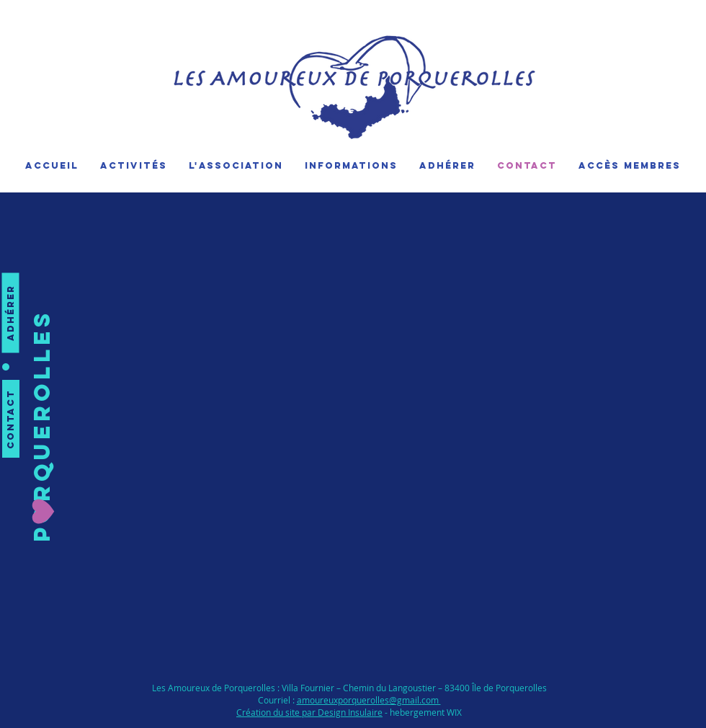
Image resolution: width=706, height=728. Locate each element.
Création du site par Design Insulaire (309, 712)
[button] (43, 425)
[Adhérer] (11, 313)
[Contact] (11, 419)
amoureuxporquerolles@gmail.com (369, 700)
